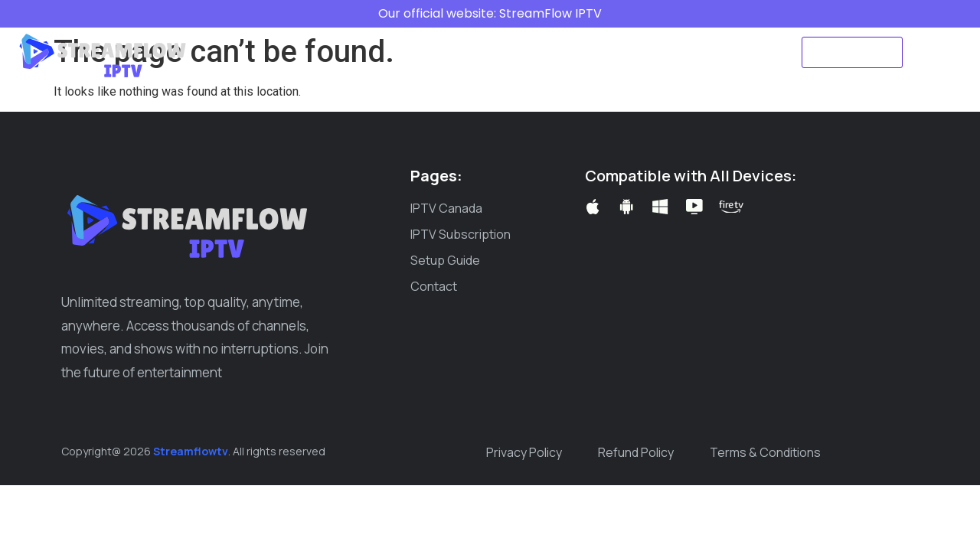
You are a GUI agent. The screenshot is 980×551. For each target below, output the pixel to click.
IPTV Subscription (467, 34)
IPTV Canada (353, 34)
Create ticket (490, 70)
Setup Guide (579, 34)
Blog (652, 34)
